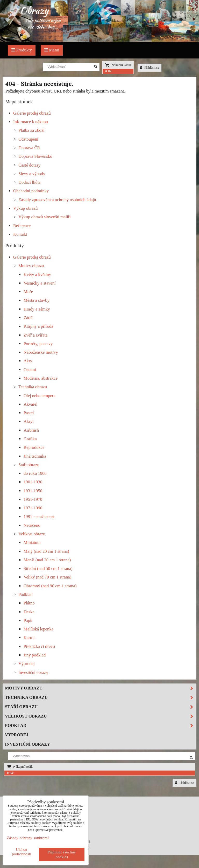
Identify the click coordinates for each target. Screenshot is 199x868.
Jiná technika (35, 456)
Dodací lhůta (29, 182)
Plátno (29, 603)
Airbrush (31, 430)
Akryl (29, 421)
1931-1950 (33, 491)
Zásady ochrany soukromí (28, 838)
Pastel (29, 413)
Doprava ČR (29, 148)
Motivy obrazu (31, 266)
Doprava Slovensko (35, 156)
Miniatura (32, 542)
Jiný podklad (35, 655)
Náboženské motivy (41, 352)
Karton (30, 638)
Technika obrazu (33, 387)
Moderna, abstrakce (41, 378)
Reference (22, 226)
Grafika (30, 439)
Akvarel (31, 404)
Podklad (26, 594)
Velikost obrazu (32, 534)
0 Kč (108, 71)
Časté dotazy (29, 165)
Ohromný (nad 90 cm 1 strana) (50, 586)
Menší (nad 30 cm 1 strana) (47, 560)
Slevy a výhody (32, 174)
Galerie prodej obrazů (32, 113)
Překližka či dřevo (39, 646)
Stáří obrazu (29, 465)
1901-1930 (33, 482)
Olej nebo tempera (40, 396)
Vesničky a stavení (40, 283)
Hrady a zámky (37, 309)
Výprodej (27, 664)
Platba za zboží (31, 130)
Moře (28, 292)
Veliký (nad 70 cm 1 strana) (47, 577)
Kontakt (20, 234)
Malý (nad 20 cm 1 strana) (46, 551)
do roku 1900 (35, 473)
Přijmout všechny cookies (62, 854)
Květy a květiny (37, 275)
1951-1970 (33, 499)
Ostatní (30, 370)
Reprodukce (34, 447)
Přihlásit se (150, 68)
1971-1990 (33, 508)
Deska (29, 612)
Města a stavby (37, 300)
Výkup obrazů (26, 208)
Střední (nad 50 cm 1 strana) (48, 568)
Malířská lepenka (38, 629)
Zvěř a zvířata (35, 335)
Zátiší (29, 318)
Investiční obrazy (33, 672)
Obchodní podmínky (31, 191)
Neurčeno (32, 525)
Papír (28, 620)
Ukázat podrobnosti (22, 852)
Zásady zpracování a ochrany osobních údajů (57, 200)
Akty (28, 361)
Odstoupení (28, 139)
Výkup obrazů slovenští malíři (45, 217)
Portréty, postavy (38, 344)
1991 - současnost (39, 517)
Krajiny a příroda (38, 326)
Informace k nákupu (31, 122)
